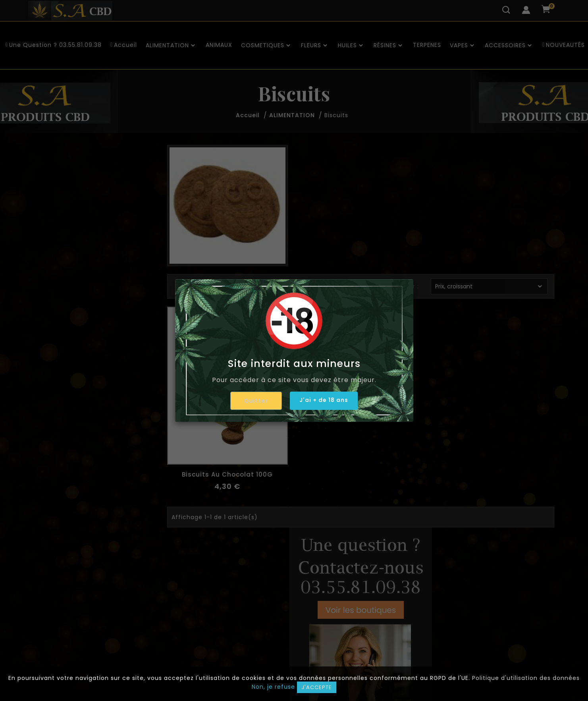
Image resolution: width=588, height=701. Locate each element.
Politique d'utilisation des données (526, 678)
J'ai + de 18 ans (324, 400)
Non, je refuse (273, 687)
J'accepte (317, 687)
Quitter (254, 401)
